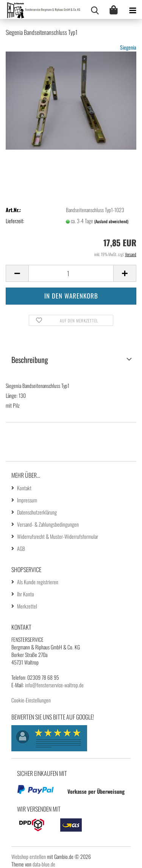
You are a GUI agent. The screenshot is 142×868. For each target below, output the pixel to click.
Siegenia (128, 47)
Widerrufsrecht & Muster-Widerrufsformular (58, 536)
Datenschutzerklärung (37, 512)
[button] (17, 273)
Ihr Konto (26, 594)
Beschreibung (30, 360)
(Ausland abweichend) (111, 221)
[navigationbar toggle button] (133, 9)
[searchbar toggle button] (95, 9)
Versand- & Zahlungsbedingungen (48, 524)
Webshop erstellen (29, 856)
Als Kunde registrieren (38, 582)
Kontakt (24, 488)
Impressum (27, 500)
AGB (21, 548)
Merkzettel (27, 606)
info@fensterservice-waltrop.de (54, 685)
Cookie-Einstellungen (31, 700)
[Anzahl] (71, 273)
